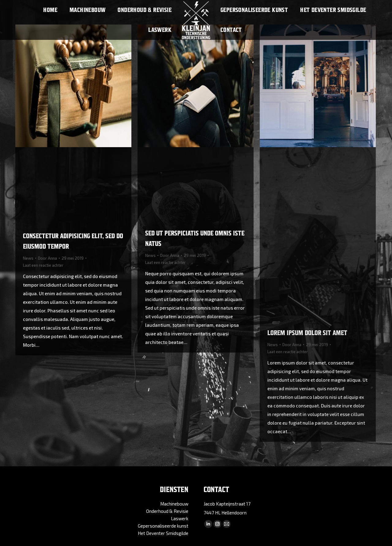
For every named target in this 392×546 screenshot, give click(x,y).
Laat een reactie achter (43, 265)
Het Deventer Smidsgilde (163, 533)
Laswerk (180, 518)
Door (47, 258)
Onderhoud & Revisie (167, 511)
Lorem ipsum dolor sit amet (307, 333)
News (28, 258)
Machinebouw (174, 504)
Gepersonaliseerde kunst (163, 526)
